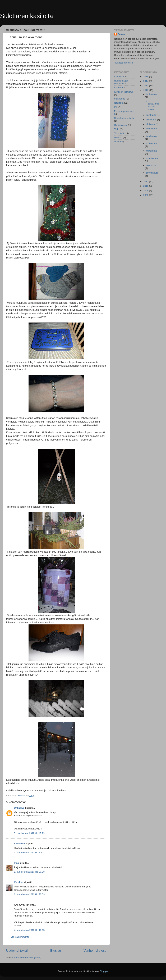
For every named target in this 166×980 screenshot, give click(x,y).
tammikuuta (152, 173)
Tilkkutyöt (119, 133)
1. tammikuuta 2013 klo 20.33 (29, 894)
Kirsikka (19, 882)
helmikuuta (152, 165)
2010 (146, 186)
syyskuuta (152, 120)
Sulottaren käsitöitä (26, 16)
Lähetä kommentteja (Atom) (27, 958)
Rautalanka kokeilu (124, 118)
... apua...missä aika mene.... (152, 105)
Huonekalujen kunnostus (121, 82)
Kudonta (118, 88)
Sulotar (122, 34)
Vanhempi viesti (95, 950)
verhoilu (118, 137)
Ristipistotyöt (121, 125)
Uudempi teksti (17, 950)
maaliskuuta (152, 158)
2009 (146, 190)
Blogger (104, 971)
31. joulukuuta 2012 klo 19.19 (29, 833)
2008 (146, 195)
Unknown (19, 808)
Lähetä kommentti (20, 937)
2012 (146, 90)
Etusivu (56, 950)
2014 (146, 81)
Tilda (117, 129)
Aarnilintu (19, 844)
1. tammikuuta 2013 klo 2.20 (29, 852)
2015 (146, 77)
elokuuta (151, 124)
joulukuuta (151, 94)
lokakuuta (151, 115)
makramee (120, 99)
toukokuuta (152, 143)
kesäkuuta (151, 136)
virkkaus (118, 142)
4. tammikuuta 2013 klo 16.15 (29, 930)
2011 (146, 181)
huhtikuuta (151, 151)
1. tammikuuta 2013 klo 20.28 (29, 872)
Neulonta (119, 103)
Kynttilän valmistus (124, 92)
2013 (146, 86)
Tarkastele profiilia (123, 63)
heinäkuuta (152, 129)
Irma (17, 863)
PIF (116, 107)
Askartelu (119, 77)
